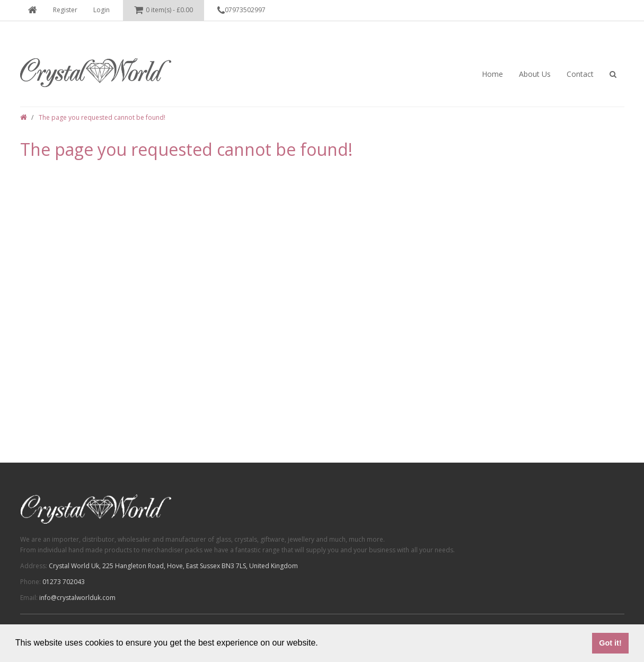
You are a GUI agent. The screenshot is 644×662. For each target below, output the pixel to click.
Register (65, 10)
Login (102, 10)
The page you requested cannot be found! (102, 117)
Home (492, 74)
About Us (535, 74)
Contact (580, 74)
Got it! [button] (610, 643)
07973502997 (241, 11)
